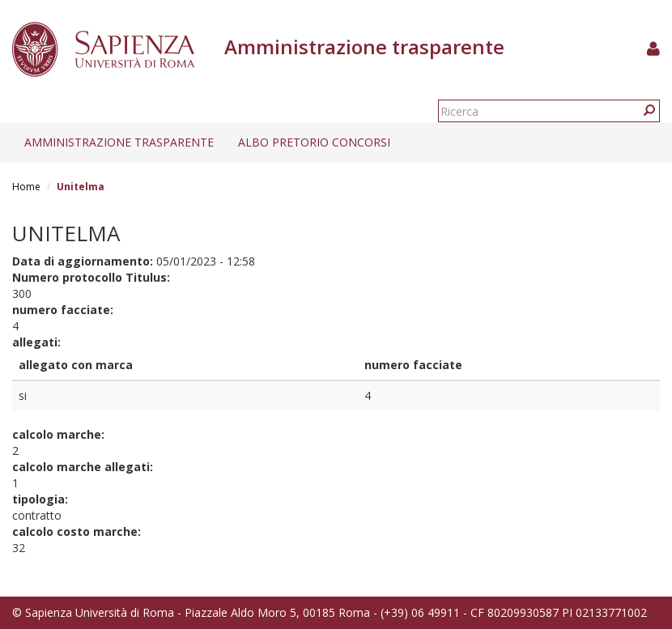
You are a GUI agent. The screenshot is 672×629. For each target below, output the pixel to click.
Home (26, 187)
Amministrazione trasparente (119, 142)
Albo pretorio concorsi (314, 142)
